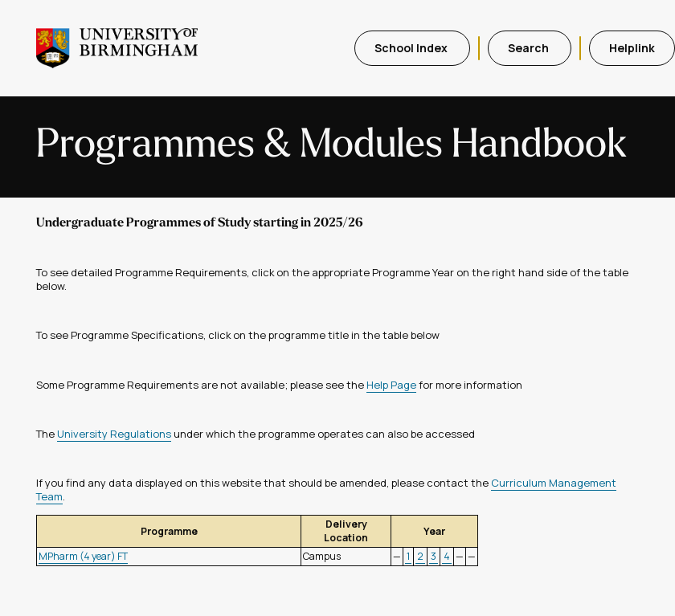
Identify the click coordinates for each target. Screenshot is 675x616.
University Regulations (114, 434)
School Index (412, 48)
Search (530, 48)
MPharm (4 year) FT (83, 556)
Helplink (632, 48)
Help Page (391, 385)
